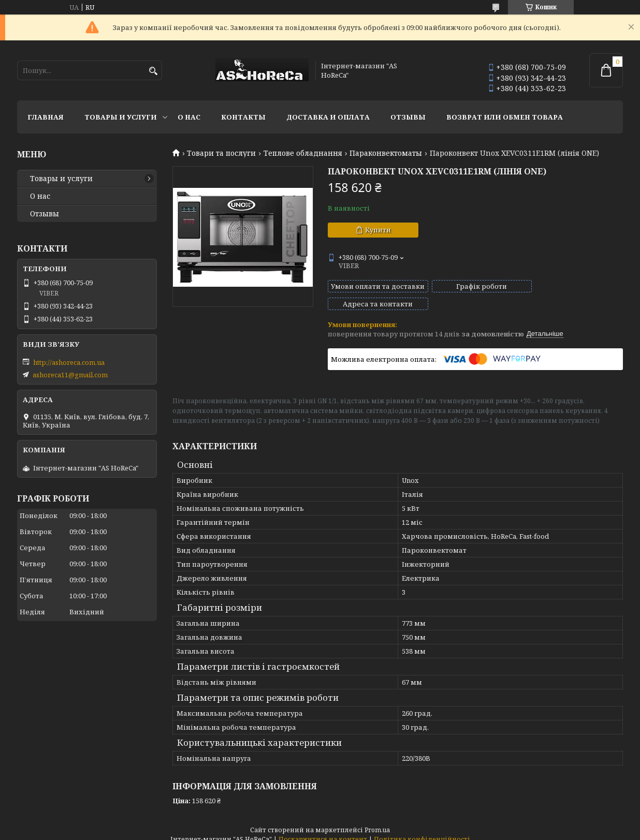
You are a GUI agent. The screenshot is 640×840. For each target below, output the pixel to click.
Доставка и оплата (328, 117)
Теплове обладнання (303, 153)
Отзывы (408, 117)
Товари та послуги (221, 153)
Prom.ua (377, 821)
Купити (378, 230)
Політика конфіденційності (422, 830)
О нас (189, 117)
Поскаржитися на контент (323, 830)
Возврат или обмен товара (505, 117)
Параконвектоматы (386, 153)
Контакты (243, 117)
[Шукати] (153, 71)
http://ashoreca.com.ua (69, 362)
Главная (46, 117)
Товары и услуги (121, 117)
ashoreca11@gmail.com (70, 375)
